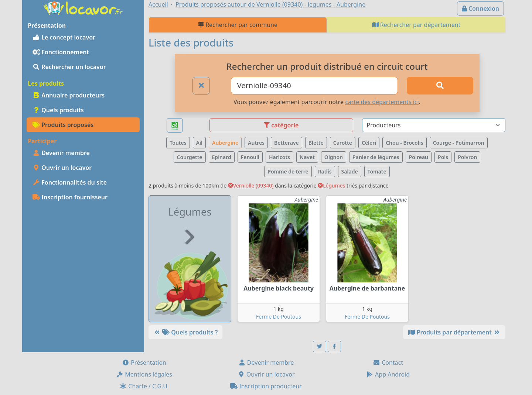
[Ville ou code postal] (315, 86)
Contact (388, 363)
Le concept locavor (64, 37)
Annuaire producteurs (69, 95)
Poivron (467, 157)
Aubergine (225, 143)
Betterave (287, 143)
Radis (325, 171)
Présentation (144, 363)
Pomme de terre (288, 171)
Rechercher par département (416, 25)
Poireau (419, 157)
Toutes (178, 143)
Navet (307, 157)
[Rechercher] (440, 86)
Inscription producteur (266, 386)
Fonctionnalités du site (70, 182)
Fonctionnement (61, 52)
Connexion (480, 8)
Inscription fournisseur (70, 197)
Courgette (190, 157)
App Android (388, 374)
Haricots (279, 157)
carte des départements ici (382, 102)
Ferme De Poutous (279, 317)
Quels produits (58, 110)
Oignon (334, 157)
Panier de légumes (376, 157)
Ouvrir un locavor (62, 168)
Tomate (377, 171)
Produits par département (454, 332)
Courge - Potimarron (459, 143)
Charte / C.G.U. (144, 386)
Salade (350, 171)
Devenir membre (61, 153)
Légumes (331, 186)
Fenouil (250, 157)
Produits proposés (63, 125)
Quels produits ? (185, 332)
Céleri (369, 143)
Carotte (343, 143)
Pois (443, 157)
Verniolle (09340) (251, 186)
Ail (199, 143)
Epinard (222, 157)
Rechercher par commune (238, 25)
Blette (316, 143)
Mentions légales (144, 374)
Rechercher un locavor (69, 67)
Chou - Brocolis (404, 143)
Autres (256, 143)
